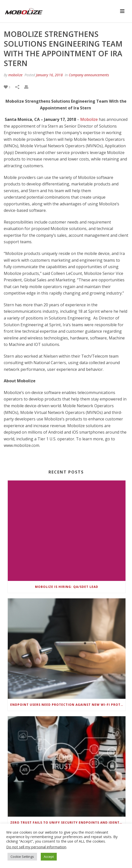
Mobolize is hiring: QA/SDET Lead (67, 587)
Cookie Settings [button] (22, 857)
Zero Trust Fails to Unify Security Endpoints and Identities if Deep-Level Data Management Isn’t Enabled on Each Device (68, 823)
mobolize (15, 75)
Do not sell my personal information (36, 847)
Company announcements (89, 75)
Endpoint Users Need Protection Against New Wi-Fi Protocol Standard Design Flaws (68, 705)
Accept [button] (49, 857)
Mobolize (89, 119)
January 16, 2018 (49, 75)
